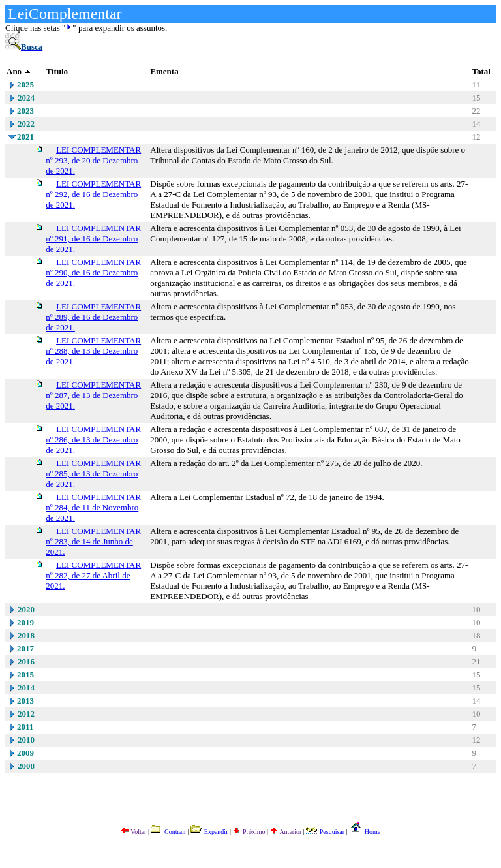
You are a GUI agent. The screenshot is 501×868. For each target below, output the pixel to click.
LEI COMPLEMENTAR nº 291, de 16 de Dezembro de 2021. (93, 239)
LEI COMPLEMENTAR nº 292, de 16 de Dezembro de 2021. (93, 194)
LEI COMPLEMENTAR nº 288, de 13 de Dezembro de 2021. (93, 351)
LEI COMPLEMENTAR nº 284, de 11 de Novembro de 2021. (93, 507)
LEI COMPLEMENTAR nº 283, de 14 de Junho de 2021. (93, 541)
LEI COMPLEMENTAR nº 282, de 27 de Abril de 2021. (93, 575)
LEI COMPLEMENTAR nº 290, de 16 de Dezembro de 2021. (93, 272)
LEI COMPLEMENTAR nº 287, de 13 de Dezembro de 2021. (93, 395)
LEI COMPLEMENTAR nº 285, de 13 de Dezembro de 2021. (93, 473)
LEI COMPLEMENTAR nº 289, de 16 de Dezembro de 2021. (93, 317)
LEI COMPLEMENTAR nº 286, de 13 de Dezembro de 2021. (93, 440)
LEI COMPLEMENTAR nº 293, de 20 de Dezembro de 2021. (93, 160)
